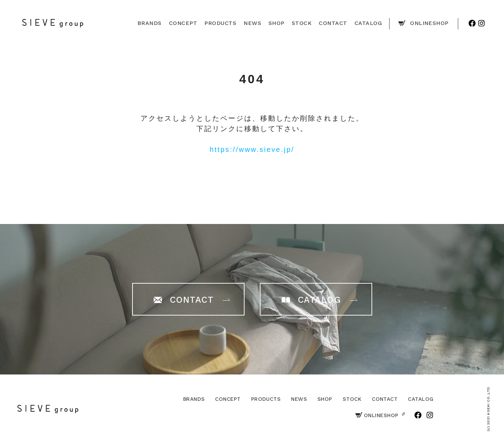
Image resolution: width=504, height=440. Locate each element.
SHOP (325, 399)
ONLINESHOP (377, 415)
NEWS (299, 399)
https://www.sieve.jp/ (252, 149)
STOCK (352, 399)
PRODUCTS (266, 399)
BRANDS (194, 399)
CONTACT (385, 399)
